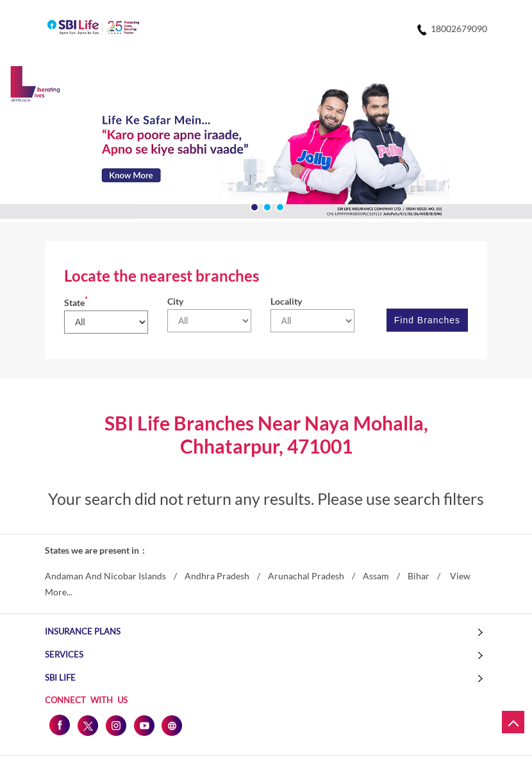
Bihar (419, 576)
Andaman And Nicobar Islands (105, 576)
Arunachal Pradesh (306, 576)
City (175, 301)
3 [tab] (279, 206)
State (76, 302)
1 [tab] (253, 206)
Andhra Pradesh (217, 576)
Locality (286, 301)
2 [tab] (266, 206)
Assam (376, 576)
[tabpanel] (266, 144)
